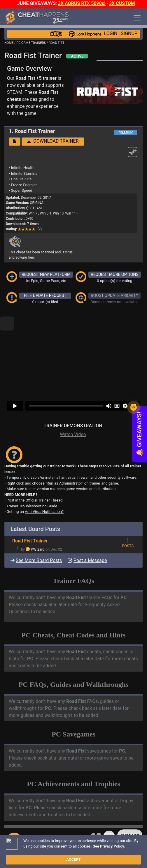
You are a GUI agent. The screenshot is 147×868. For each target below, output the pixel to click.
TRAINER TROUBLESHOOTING (48, 819)
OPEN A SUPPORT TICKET (53, 836)
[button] (15, 142)
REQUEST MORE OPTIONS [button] (115, 274)
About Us (41, 850)
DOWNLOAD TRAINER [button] (53, 141)
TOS (24, 850)
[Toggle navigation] (137, 18)
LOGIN (111, 33)
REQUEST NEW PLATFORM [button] (46, 274)
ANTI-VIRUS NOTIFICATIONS (44, 829)
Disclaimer (109, 846)
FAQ (92, 846)
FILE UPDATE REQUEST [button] (45, 295)
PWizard (38, 529)
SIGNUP (129, 33)
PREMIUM (125, 132)
